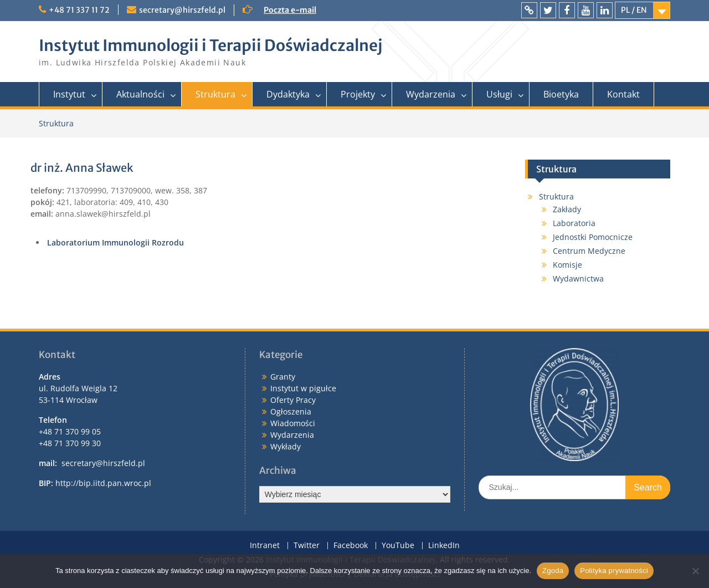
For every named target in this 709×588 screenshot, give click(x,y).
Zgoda (553, 571)
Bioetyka (561, 94)
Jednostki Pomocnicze (593, 237)
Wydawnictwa (578, 278)
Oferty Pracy (293, 400)
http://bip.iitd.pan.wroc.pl (103, 483)
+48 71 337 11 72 (79, 10)
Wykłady (286, 446)
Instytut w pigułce (303, 388)
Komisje (567, 265)
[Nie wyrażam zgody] (695, 571)
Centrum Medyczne (589, 251)
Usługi (499, 94)
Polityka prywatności (614, 571)
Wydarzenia (431, 94)
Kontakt (623, 94)
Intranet (265, 546)
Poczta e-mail (290, 10)
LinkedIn (444, 546)
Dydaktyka (288, 94)
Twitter (307, 546)
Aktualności (140, 94)
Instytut (69, 94)
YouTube (398, 546)
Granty (283, 377)
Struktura (215, 94)
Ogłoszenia (291, 411)
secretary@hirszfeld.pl (182, 10)
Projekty (358, 94)
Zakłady (567, 209)
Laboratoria (574, 223)
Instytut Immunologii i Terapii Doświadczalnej (210, 45)
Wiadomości (293, 423)
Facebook (351, 546)
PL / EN (634, 10)
